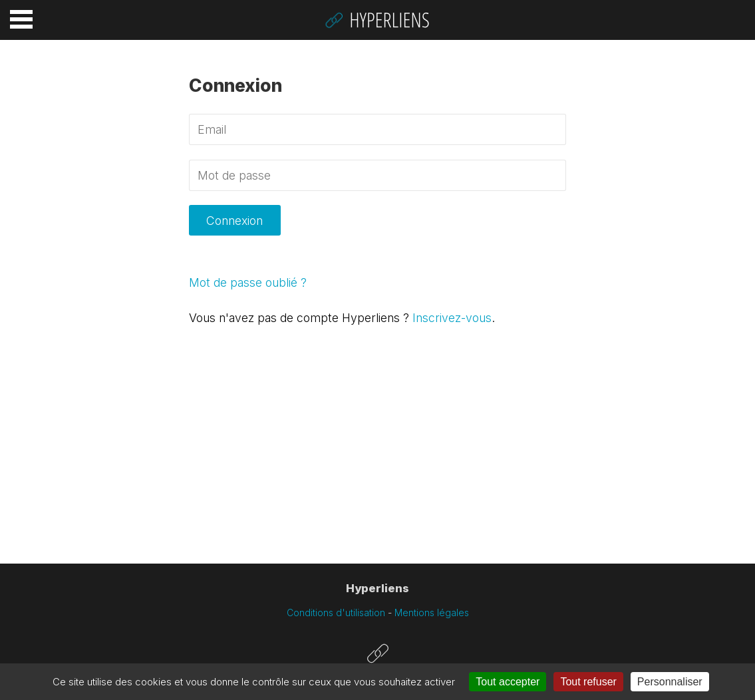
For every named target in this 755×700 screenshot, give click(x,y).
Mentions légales (432, 612)
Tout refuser (588, 682)
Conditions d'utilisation (336, 612)
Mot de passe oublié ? (248, 282)
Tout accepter (508, 682)
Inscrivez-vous (452, 318)
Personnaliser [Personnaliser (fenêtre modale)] (670, 682)
